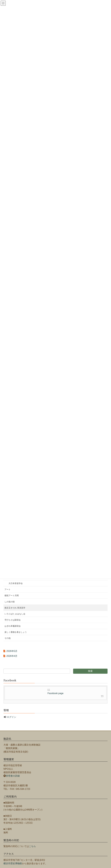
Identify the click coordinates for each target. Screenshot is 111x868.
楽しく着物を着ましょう (16, 632)
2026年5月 (12, 651)
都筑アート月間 (12, 595)
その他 (8, 638)
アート (8, 589)
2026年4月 (12, 656)
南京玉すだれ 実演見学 (15, 608)
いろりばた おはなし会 (15, 614)
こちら (32, 846)
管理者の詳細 (13, 776)
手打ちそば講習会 (13, 620)
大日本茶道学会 (16, 583)
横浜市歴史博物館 (13, 863)
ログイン (12, 717)
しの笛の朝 (10, 602)
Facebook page (55, 693)
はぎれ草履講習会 (13, 626)
